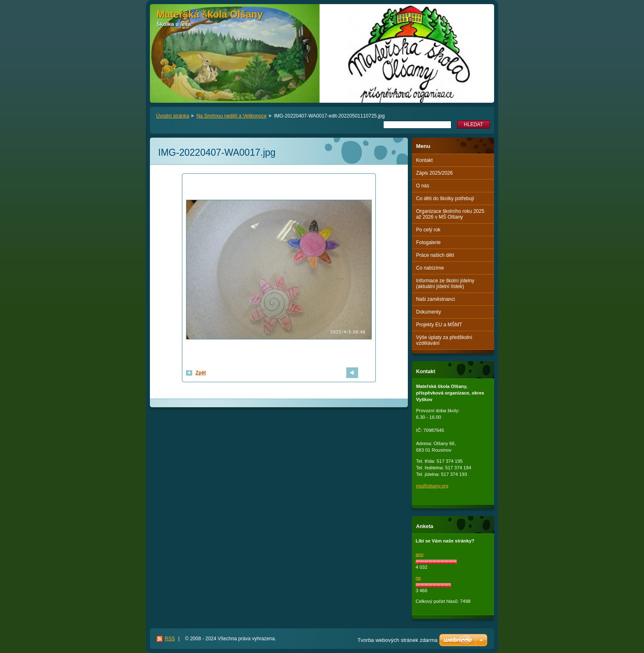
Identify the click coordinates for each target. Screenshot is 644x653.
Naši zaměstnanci (436, 299)
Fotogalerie (428, 242)
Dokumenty (429, 312)
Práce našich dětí (435, 255)
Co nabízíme (430, 268)
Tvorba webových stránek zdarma (397, 640)
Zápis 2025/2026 (434, 173)
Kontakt (424, 160)
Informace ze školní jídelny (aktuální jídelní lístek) (445, 284)
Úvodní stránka (173, 116)
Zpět (201, 373)
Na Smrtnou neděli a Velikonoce (231, 116)
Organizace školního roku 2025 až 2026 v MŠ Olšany (450, 214)
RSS (170, 639)
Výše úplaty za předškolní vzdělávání (444, 340)
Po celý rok (428, 230)
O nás (423, 186)
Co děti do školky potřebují (445, 198)
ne (418, 578)
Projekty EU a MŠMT (439, 325)
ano (420, 554)
